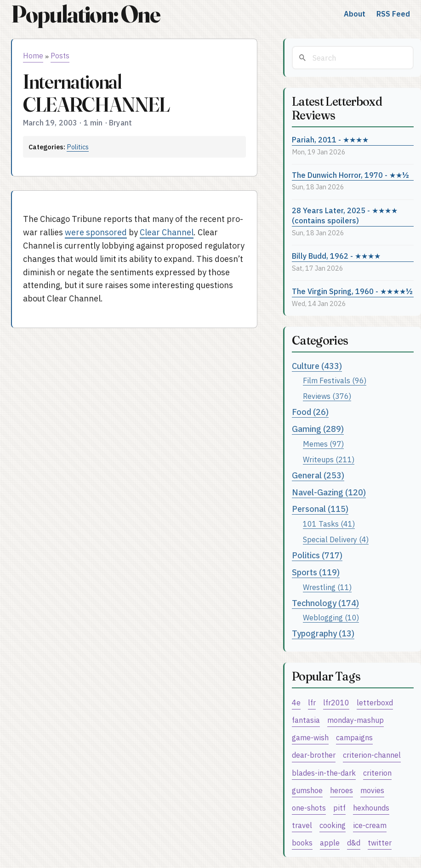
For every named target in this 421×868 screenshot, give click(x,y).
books (302, 842)
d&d (354, 842)
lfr (312, 702)
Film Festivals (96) (335, 380)
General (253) (318, 475)
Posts (60, 56)
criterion (377, 773)
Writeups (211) (329, 459)
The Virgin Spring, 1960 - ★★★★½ (352, 291)
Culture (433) (317, 366)
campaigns (354, 737)
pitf (339, 808)
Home (33, 56)
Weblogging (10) (331, 617)
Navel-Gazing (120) (329, 492)
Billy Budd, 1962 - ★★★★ (336, 256)
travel (302, 825)
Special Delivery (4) (336, 539)
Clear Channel (167, 232)
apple (330, 842)
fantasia (306, 720)
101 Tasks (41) (329, 524)
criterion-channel (372, 755)
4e (296, 702)
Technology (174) (325, 603)
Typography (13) (323, 633)
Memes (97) (323, 444)
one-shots (309, 808)
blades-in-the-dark (324, 773)
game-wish (310, 737)
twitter (380, 842)
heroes (341, 790)
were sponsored (96, 232)
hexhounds (371, 808)
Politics (78, 147)
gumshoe (307, 790)
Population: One (85, 14)
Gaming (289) (318, 429)
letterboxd (375, 702)
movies (372, 790)
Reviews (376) (327, 396)
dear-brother (314, 755)
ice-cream (370, 825)
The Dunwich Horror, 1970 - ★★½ (350, 175)
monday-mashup (356, 720)
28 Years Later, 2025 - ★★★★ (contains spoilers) (345, 216)
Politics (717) (317, 555)
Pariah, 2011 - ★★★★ (330, 139)
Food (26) (310, 412)
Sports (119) (316, 572)
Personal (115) (320, 509)
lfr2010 (336, 702)
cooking (333, 825)
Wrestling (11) (327, 587)
